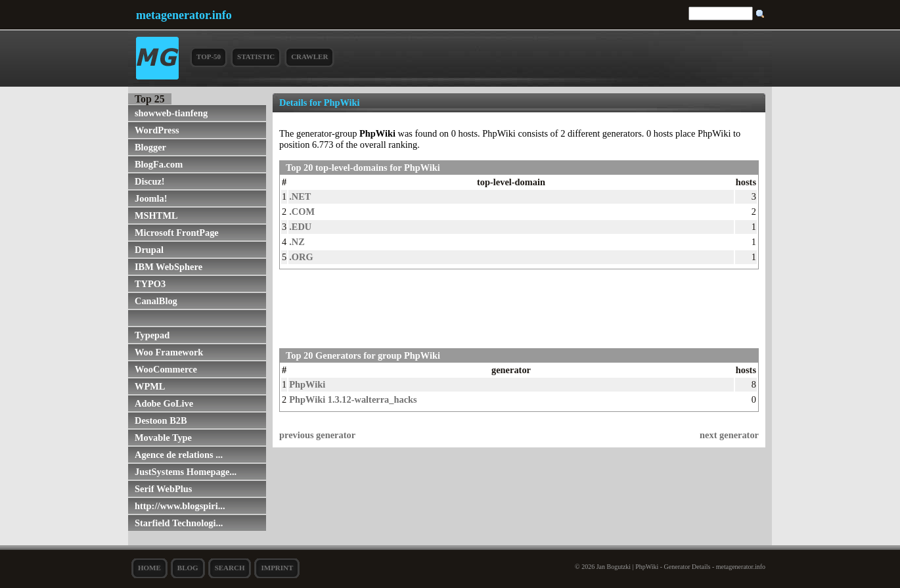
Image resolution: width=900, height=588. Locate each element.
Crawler (309, 57)
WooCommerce (166, 369)
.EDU (300, 227)
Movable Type (163, 438)
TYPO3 (150, 284)
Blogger (150, 147)
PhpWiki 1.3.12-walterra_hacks (353, 399)
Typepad (152, 335)
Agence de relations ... (179, 455)
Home (149, 568)
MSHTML (156, 215)
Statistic (256, 57)
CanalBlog (156, 301)
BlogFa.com (159, 164)
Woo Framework (169, 352)
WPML (150, 386)
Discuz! (150, 181)
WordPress (157, 130)
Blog (188, 568)
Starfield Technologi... (179, 523)
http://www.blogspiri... (180, 506)
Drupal (149, 250)
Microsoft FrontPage (177, 233)
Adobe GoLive (164, 403)
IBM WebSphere (169, 267)
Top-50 (209, 57)
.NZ (297, 242)
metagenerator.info (184, 15)
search (230, 568)
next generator (729, 435)
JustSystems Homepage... (186, 472)
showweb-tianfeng (171, 113)
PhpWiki (307, 384)
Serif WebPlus (163, 489)
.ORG (301, 257)
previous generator (317, 435)
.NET (300, 196)
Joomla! (151, 198)
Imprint (277, 568)
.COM (302, 212)
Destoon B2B (161, 420)
